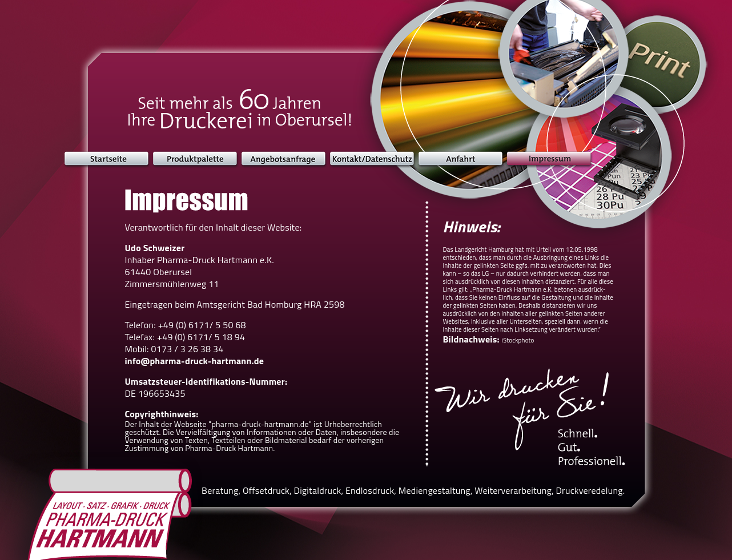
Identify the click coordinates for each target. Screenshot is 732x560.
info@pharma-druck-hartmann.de (195, 361)
